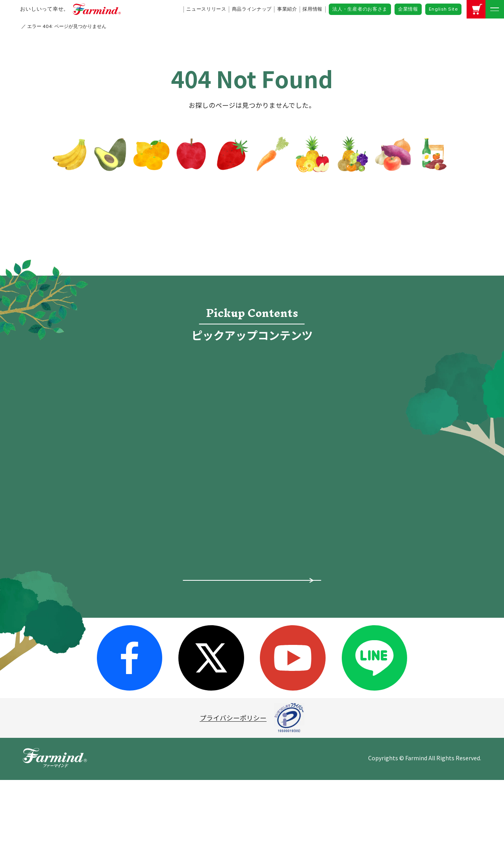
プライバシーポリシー (233, 803)
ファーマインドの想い (82, 610)
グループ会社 (174, 629)
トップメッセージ (181, 568)
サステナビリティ (180, 659)
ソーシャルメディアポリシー (401, 568)
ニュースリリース (206, 9)
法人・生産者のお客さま (360, 9)
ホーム (58, 553)
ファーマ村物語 (172, 412)
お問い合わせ (374, 627)
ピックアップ (69, 572)
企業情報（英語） (385, 608)
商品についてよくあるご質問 (252, 696)
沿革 (160, 644)
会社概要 (167, 583)
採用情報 (312, 9)
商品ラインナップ (252, 9)
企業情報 (408, 9)
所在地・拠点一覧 (181, 613)
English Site (443, 9)
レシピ (172, 449)
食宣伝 (332, 374)
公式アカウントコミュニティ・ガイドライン (405, 588)
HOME (27, 26)
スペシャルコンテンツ (82, 649)
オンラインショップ (332, 412)
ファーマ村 (263, 610)
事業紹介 (287, 9)
